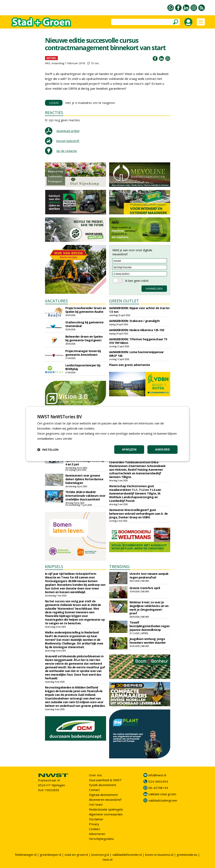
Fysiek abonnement (103, 785)
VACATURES (56, 301)
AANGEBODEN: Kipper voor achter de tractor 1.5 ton (139, 310)
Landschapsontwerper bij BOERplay (83, 367)
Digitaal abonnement (103, 795)
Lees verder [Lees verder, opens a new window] (64, 438)
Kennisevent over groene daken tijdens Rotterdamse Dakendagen (84, 479)
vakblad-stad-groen (162, 794)
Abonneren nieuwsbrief (105, 800)
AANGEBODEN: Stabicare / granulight (134, 321)
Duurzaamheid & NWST (105, 780)
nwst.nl (107, 859)
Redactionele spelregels (106, 809)
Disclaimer (96, 819)
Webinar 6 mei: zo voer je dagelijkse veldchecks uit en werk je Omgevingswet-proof (149, 608)
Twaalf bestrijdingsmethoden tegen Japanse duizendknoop (150, 626)
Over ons (95, 775)
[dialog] (107, 434)
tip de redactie (67, 151)
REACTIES (54, 113)
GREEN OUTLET (124, 301)
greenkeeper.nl (50, 855)
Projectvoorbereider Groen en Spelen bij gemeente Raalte (86, 310)
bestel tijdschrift (68, 141)
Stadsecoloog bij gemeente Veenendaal (84, 324)
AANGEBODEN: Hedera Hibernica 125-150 (137, 330)
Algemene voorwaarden (106, 814)
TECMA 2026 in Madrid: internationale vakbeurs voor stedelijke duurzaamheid (85, 496)
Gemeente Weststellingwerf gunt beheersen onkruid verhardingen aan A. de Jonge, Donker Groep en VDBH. (138, 514)
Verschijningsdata (101, 839)
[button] (48, 450)
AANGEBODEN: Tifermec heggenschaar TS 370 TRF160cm (138, 341)
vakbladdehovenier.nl (127, 855)
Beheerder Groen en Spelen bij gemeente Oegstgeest (84, 338)
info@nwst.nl (157, 775)
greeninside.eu (187, 855)
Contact (94, 790)
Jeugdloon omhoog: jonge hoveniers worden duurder (148, 641)
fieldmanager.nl (26, 855)
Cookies (94, 829)
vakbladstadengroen (163, 800)
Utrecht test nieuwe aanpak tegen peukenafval (149, 576)
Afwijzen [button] (129, 450)
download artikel (68, 131)
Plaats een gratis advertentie (130, 365)
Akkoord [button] (162, 450)
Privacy (94, 824)
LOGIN (54, 103)
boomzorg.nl (100, 855)
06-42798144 (158, 788)
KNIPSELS (54, 567)
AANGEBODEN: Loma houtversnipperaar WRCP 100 (136, 354)
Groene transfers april (145, 588)
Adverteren (97, 834)
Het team (96, 804)
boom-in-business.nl (159, 855)
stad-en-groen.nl (76, 855)
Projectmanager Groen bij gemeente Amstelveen (83, 353)
